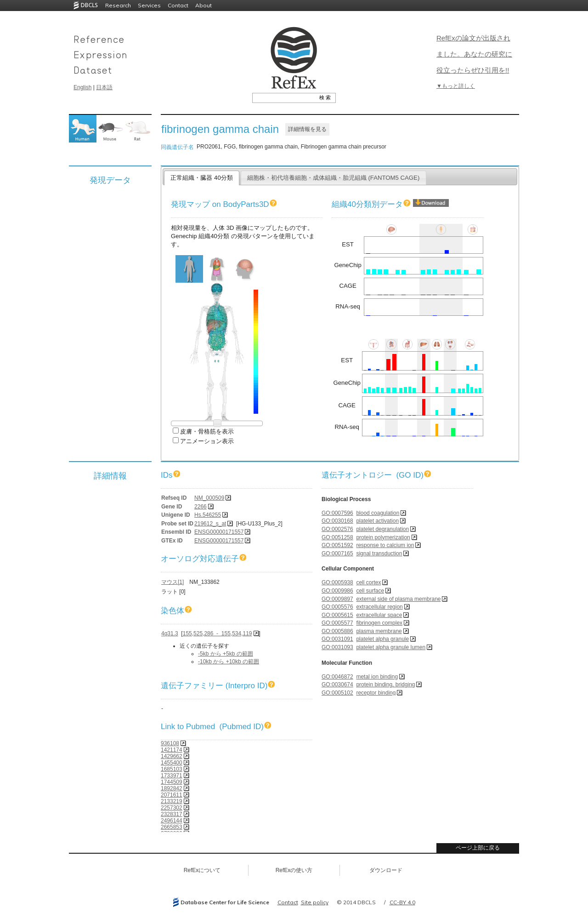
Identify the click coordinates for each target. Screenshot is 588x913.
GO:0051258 (337, 537)
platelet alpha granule (382, 639)
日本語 (104, 87)
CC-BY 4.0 (402, 902)
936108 (170, 743)
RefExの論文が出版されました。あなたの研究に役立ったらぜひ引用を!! (474, 54)
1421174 (172, 750)
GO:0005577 (337, 623)
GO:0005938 (337, 582)
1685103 (172, 769)
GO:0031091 (337, 639)
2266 (201, 507)
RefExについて (202, 870)
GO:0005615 (337, 615)
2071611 (172, 795)
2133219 (172, 801)
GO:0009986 (337, 591)
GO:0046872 (337, 677)
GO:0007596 (337, 513)
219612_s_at (210, 524)
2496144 (172, 821)
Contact (178, 5)
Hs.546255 (208, 515)
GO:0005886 (337, 631)
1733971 (172, 776)
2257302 (172, 808)
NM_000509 (209, 498)
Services (149, 5)
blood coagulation (378, 513)
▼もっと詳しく (456, 86)
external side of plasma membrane (398, 599)
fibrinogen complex (379, 623)
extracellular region (379, 607)
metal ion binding (377, 677)
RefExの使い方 (294, 870)
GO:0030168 (337, 521)
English (82, 87)
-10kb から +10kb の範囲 (229, 662)
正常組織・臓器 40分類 (201, 178)
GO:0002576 (337, 529)
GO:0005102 (337, 693)
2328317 (172, 814)
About (204, 5)
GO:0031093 (337, 647)
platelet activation (377, 521)
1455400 (172, 763)
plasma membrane (379, 631)
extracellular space (379, 615)
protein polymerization (383, 537)
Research (118, 5)
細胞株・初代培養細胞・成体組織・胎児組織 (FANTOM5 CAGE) (334, 178)
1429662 (172, 756)
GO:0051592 (337, 545)
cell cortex (368, 582)
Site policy (315, 902)
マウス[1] (172, 582)
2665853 (172, 827)
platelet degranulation (382, 529)
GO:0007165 (337, 554)
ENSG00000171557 (219, 532)
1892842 (172, 788)
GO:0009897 (337, 599)
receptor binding (376, 693)
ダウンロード (386, 870)
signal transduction (379, 554)
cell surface (370, 591)
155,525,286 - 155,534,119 (218, 633)
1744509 (172, 782)
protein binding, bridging (385, 685)
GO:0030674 (337, 685)
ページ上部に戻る (478, 848)
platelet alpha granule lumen (391, 647)
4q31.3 (170, 633)
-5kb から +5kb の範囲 (226, 654)
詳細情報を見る (307, 129)
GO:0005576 (337, 607)
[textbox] (284, 97)
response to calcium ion (385, 545)
